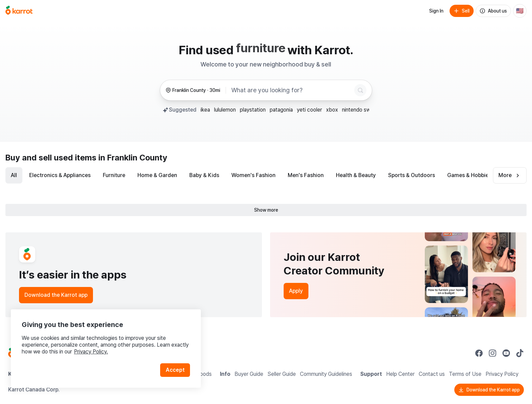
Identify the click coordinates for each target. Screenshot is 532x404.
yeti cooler (309, 110)
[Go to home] (19, 11)
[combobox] (291, 90)
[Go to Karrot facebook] (479, 353)
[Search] (360, 90)
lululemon (225, 110)
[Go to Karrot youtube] (506, 353)
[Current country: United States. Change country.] (520, 11)
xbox (332, 110)
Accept (175, 370)
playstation (253, 110)
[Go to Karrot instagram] (493, 353)
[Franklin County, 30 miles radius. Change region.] (193, 90)
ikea (205, 110)
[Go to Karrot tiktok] (520, 353)
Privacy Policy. (91, 352)
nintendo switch (361, 110)
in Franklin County (133, 158)
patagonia (281, 110)
